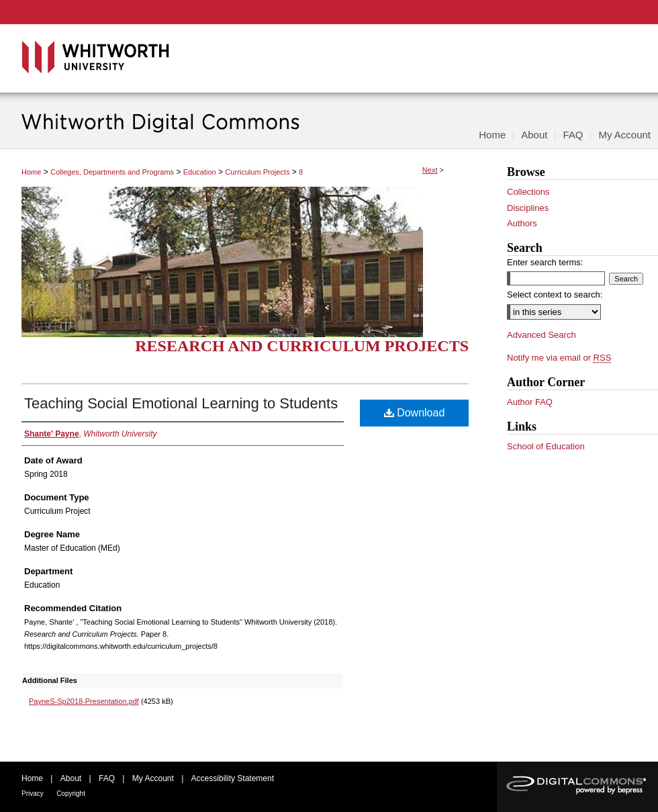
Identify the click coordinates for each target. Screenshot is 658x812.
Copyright (71, 794)
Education (200, 172)
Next (430, 170)
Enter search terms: (545, 262)
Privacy (33, 794)
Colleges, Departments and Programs (112, 172)
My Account (153, 778)
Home (31, 172)
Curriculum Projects (257, 172)
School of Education (546, 446)
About (71, 778)
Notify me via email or (559, 358)
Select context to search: (555, 295)
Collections (528, 192)
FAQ (107, 778)
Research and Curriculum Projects (302, 346)
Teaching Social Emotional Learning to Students (181, 403)
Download (415, 413)
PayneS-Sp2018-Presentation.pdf (84, 701)
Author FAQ (530, 402)
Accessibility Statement (233, 778)
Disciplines (528, 208)
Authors (522, 223)
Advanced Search (542, 335)
